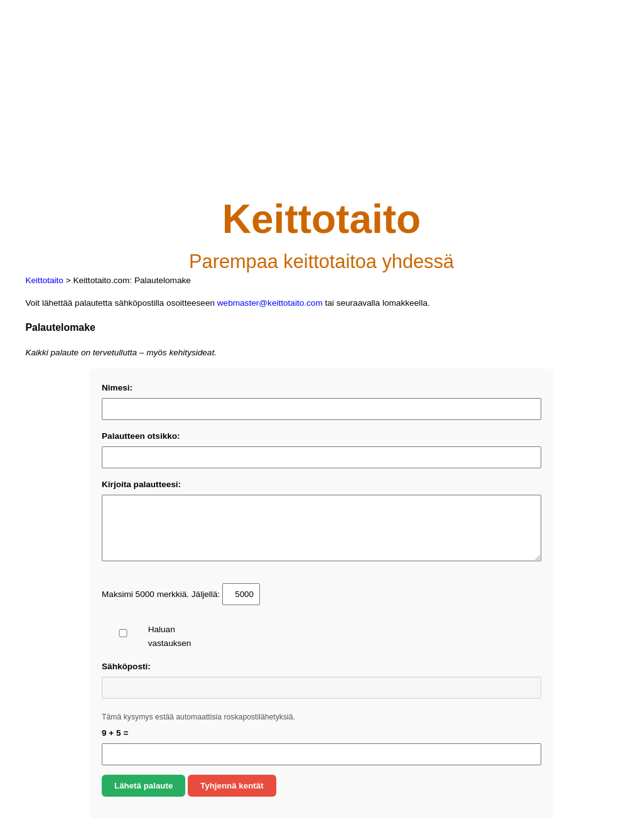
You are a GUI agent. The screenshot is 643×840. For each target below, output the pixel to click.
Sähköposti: (126, 666)
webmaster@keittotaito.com (270, 303)
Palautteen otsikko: (141, 436)
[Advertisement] (321, 109)
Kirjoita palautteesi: (141, 484)
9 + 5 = (115, 733)
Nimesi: (117, 388)
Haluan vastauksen (148, 636)
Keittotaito (44, 280)
